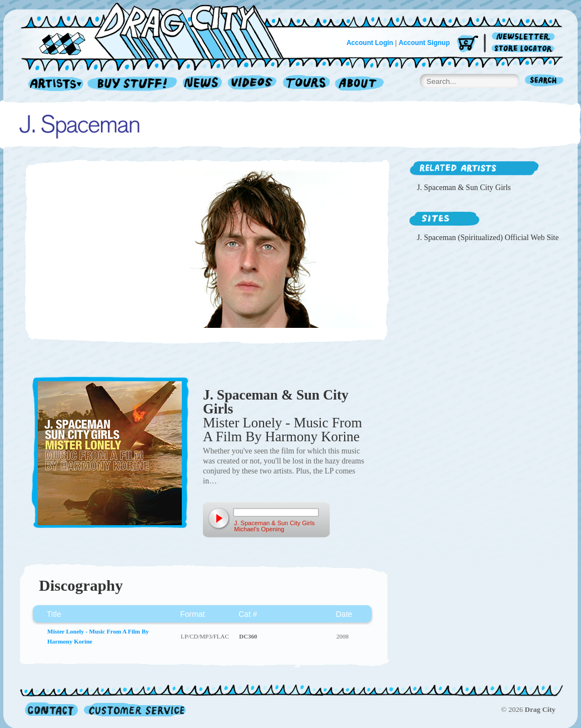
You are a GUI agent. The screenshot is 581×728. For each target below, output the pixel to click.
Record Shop (133, 84)
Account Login (370, 43)
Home (159, 30)
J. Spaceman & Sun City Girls (276, 402)
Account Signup (424, 43)
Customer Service (134, 709)
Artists (53, 84)
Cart (468, 44)
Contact (51, 709)
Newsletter (525, 37)
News (203, 84)
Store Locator (525, 49)
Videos (253, 84)
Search (544, 81)
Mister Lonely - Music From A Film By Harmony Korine (282, 430)
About (359, 84)
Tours (306, 84)
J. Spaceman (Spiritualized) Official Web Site (488, 238)
